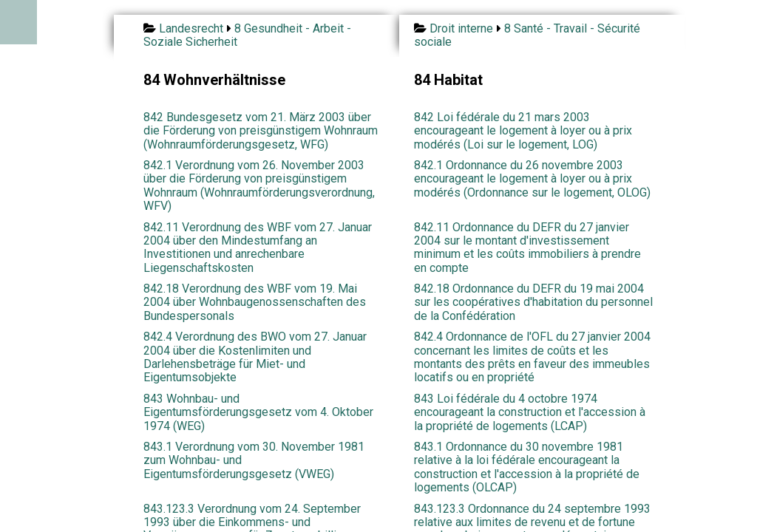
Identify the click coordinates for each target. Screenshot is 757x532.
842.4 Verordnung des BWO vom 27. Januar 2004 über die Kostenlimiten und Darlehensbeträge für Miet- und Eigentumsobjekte (255, 357)
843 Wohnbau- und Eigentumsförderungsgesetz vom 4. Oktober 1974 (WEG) (258, 412)
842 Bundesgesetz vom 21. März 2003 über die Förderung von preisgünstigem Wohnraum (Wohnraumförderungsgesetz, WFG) (261, 131)
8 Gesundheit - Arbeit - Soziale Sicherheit (247, 35)
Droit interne (461, 28)
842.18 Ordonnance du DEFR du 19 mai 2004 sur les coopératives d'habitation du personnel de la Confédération (533, 302)
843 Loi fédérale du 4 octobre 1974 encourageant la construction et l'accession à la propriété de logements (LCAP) (530, 412)
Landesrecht (191, 28)
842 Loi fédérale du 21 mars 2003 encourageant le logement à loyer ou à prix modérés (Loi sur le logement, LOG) (523, 131)
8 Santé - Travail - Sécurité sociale (527, 35)
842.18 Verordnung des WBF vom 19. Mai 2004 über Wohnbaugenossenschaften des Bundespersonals (255, 302)
